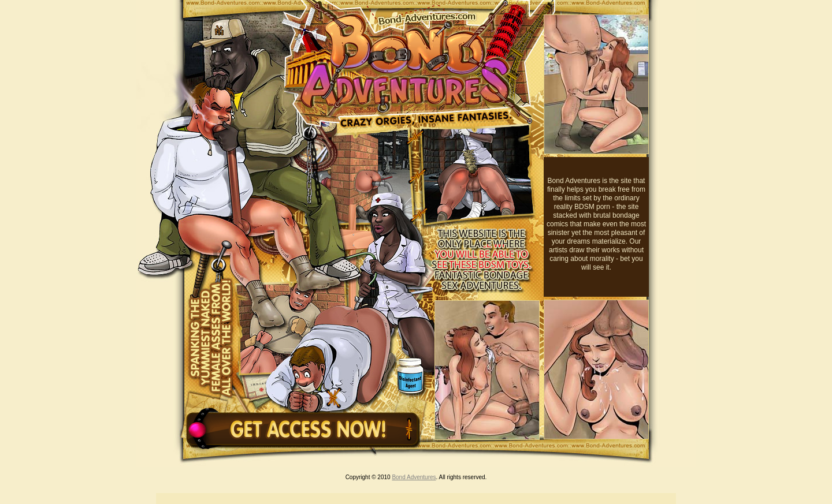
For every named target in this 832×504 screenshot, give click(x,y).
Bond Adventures (414, 477)
